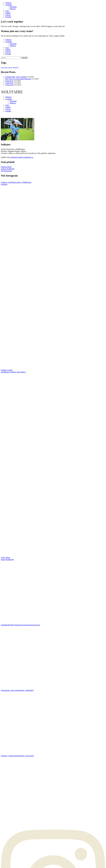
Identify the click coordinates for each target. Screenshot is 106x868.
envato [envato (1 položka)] (2, 67)
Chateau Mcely (6, 167)
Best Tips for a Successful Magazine (18, 79)
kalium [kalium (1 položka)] (6, 67)
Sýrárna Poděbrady (8, 169)
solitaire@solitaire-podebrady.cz (22, 157)
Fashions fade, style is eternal (16, 77)
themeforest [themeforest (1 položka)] (16, 67)
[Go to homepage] (12, 93)
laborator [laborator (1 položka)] (10, 67)
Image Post (9, 81)
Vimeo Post (9, 85)
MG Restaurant (6, 171)
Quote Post (9, 83)
